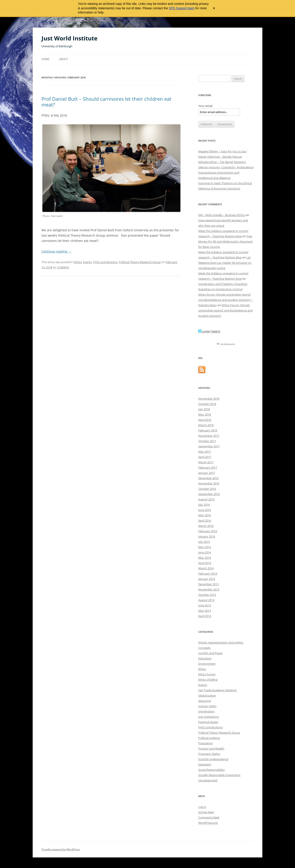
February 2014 (208, 574)
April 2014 (205, 563)
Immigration (206, 711)
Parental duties (208, 722)
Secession (205, 764)
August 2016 (206, 499)
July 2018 (204, 409)
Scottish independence (213, 759)
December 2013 (208, 584)
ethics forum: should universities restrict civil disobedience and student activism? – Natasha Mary (226, 300)
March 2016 (206, 526)
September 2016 (209, 494)
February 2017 (208, 467)
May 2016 (205, 515)
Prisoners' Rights (209, 754)
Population (206, 743)
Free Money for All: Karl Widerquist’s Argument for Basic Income (226, 241)
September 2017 (209, 446)
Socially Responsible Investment (219, 775)
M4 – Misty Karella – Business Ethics (222, 215)
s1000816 (63, 267)
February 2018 (208, 430)
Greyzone (205, 701)
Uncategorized (208, 780)
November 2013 (209, 589)
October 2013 (207, 595)
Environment (207, 664)
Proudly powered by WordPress (61, 849)
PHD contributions (105, 262)
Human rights (207, 706)
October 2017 (207, 441)
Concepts (204, 648)
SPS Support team (182, 8)
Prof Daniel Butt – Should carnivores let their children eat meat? (106, 102)
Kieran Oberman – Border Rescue (220, 157)
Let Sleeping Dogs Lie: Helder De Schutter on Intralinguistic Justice (225, 263)
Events (87, 262)
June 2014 (205, 552)
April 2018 (205, 420)
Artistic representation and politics (221, 642)
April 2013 (205, 616)
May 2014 (205, 558)
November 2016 (209, 483)
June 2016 (205, 510)
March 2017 (206, 462)
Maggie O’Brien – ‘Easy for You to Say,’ (223, 151)
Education (205, 658)
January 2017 (207, 473)
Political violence (209, 738)
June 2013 (205, 605)
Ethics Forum (207, 674)
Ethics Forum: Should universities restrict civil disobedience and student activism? (225, 310)
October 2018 (207, 404)
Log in (202, 807)
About (64, 59)
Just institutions (209, 717)
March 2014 (206, 568)
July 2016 (204, 505)
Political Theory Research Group (140, 262)
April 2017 (205, 457)
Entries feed (206, 812)
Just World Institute (69, 38)
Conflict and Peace (210, 653)
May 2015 (205, 547)
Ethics (78, 262)
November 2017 (209, 436)
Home (45, 59)
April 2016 (205, 520)
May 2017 (205, 452)
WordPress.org (208, 823)
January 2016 (207, 536)
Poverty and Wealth (211, 748)
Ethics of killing (208, 680)
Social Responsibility (212, 770)
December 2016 (208, 478)
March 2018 (206, 425)
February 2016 (208, 531)
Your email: (206, 106)
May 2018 (205, 414)
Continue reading (56, 251)
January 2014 (207, 579)
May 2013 (205, 611)
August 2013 (206, 600)
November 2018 (209, 399)
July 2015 (204, 542)
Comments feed (209, 817)
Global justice (207, 695)
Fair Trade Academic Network (217, 690)
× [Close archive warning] (214, 8)
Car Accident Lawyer (228, 344)
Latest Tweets (209, 331)
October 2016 (207, 489)
